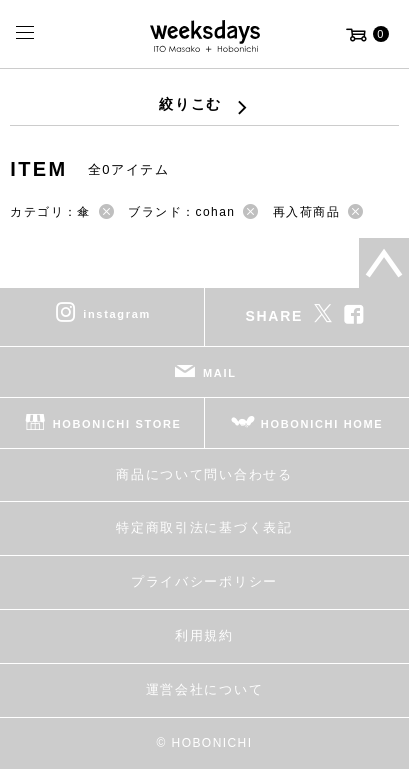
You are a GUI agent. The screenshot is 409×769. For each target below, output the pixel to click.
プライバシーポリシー (204, 581)
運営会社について (204, 689)
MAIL (220, 372)
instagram (117, 313)
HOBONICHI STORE (117, 423)
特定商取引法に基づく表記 (204, 527)
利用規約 (204, 635)
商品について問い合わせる (204, 474)
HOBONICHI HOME (322, 423)
